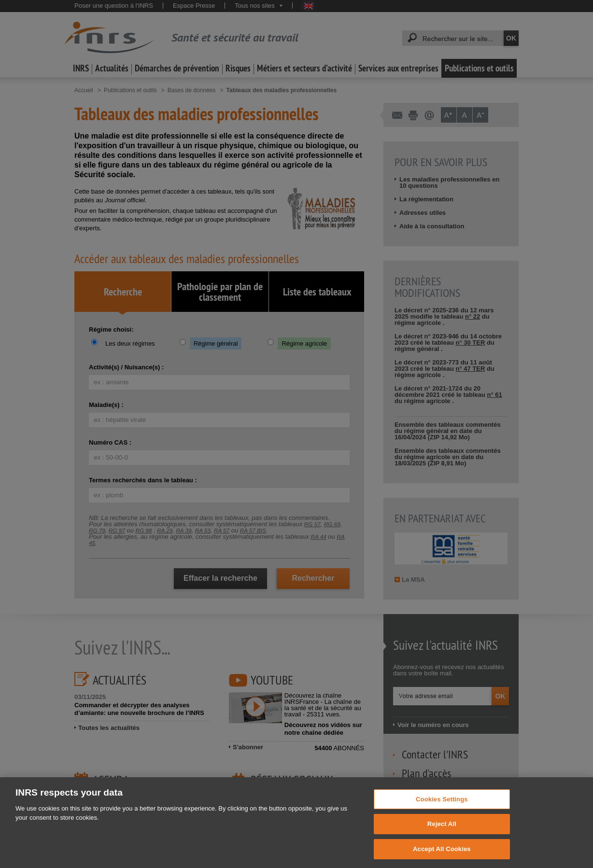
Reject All (442, 833)
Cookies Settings (442, 808)
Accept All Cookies (442, 858)
